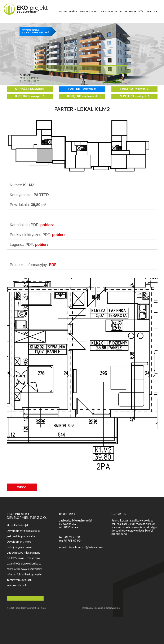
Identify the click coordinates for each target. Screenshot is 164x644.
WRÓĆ (22, 487)
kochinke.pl (100, 608)
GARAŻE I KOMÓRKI (30, 89)
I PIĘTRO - (134, 89)
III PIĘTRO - (82, 96)
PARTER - (82, 89)
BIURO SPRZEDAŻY (132, 11)
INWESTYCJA (88, 11)
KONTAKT (153, 11)
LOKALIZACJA (108, 11)
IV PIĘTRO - (134, 96)
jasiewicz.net (114, 608)
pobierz (47, 225)
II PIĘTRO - (30, 96)
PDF (53, 265)
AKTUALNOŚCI (68, 11)
